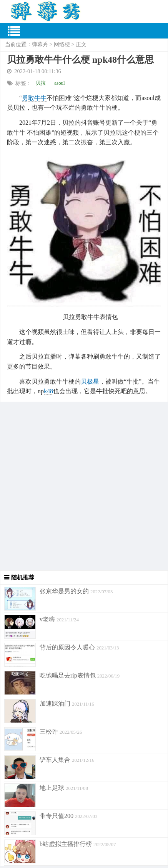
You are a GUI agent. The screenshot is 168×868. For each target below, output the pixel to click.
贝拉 (41, 83)
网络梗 (62, 44)
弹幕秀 (40, 44)
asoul (59, 83)
